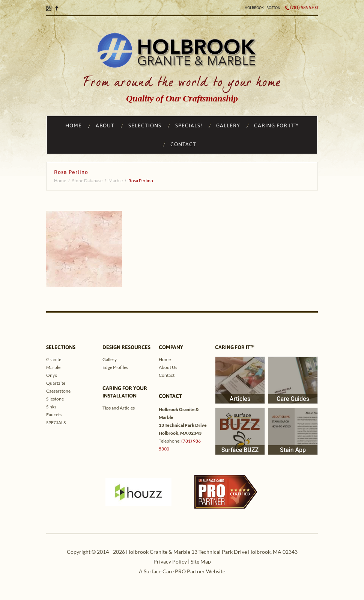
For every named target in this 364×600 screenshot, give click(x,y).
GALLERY (228, 125)
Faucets (54, 415)
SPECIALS (56, 422)
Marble (116, 181)
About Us (168, 367)
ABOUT (105, 125)
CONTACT (183, 144)
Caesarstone (58, 391)
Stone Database (87, 181)
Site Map (201, 561)
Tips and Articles (119, 408)
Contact (167, 375)
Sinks (51, 407)
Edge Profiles (115, 367)
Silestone (55, 399)
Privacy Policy (170, 561)
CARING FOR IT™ (276, 125)
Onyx (52, 375)
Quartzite (56, 383)
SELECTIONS (145, 125)
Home (60, 181)
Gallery (110, 359)
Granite (54, 359)
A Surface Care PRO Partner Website (182, 571)
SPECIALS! (189, 125)
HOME (74, 125)
